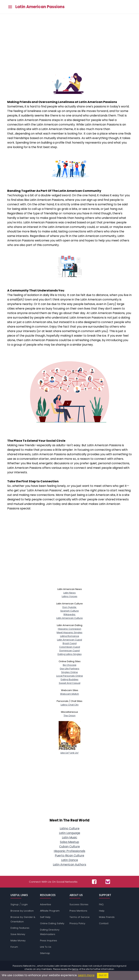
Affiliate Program (50, 911)
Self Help (45, 917)
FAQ (101, 904)
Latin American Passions (40, 7)
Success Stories (79, 904)
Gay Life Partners (69, 669)
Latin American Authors (69, 865)
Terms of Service (80, 917)
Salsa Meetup (69, 842)
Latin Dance (70, 860)
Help (102, 911)
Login (25, 904)
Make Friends (107, 917)
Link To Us (46, 947)
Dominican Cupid (69, 651)
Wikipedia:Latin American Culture (69, 616)
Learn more (86, 975)
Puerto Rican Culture (69, 855)
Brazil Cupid (70, 643)
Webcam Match (69, 694)
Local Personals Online (70, 676)
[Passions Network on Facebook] (94, 882)
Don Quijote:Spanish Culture (69, 609)
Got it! (103, 975)
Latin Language (70, 833)
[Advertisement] (69, 41)
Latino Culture (70, 828)
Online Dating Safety (52, 923)
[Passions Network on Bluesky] (108, 882)
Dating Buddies (69, 679)
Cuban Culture (69, 846)
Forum (14, 947)
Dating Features (20, 928)
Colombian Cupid (70, 647)
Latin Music (70, 837)
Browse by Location (22, 911)
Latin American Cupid (69, 640)
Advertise (46, 904)
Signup (15, 904)
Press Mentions (78, 911)
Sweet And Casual (70, 683)
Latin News (69, 593)
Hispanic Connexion (70, 629)
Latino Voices (69, 596)
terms (75, 969)
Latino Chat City (70, 705)
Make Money (18, 941)
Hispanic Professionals (69, 851)
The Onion (69, 716)
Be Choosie (70, 665)
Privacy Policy (77, 923)
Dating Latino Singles (70, 654)
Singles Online (69, 672)
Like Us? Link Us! (69, 751)
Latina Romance (70, 636)
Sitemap (45, 953)
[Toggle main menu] (10, 7)
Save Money (18, 934)
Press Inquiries (49, 941)
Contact (104, 923)
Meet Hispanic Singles (69, 632)
